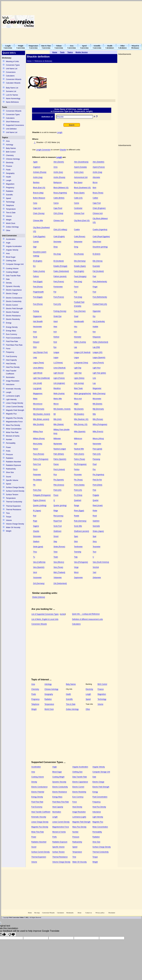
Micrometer (97, 399)
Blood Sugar (11, 257)
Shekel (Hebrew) (39, 597)
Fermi (76, 287)
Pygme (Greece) (39, 500)
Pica (55, 475)
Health (9, 177)
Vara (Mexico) (59, 562)
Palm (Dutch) (79, 454)
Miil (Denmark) (39, 409)
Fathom (36, 276)
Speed (9, 198)
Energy (9, 323)
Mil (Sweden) (79, 414)
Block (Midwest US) (61, 188)
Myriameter (58, 444)
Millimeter (57, 439)
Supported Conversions (15, 125)
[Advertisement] (112, 22)
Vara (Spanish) (39, 567)
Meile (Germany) (99, 393)
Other (8, 230)
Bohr (94, 188)
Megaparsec (38, 393)
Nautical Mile (79, 449)
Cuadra (77, 229)
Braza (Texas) (98, 193)
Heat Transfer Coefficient (11, 372)
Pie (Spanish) (59, 480)
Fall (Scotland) (98, 271)
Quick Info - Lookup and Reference (86, 614)
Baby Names (11, 148)
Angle (8, 243)
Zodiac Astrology (12, 227)
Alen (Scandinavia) (81, 162)
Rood (95, 516)
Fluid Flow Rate (12, 341)
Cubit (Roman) (80, 236)
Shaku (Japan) (98, 531)
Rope (35, 521)
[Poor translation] (12, 934)
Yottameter (58, 578)
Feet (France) (59, 282)
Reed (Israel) (98, 505)
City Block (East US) (82, 220)
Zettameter (97, 578)
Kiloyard (36, 342)
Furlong (36, 311)
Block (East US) (39, 188)
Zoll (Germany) (39, 583)
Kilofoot (56, 337)
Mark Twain (78, 388)
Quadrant (78, 500)
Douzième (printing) (100, 247)
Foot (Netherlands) (100, 297)
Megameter (97, 388)
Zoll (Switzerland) (60, 583)
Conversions (11, 72)
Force (8, 349)
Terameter (97, 547)
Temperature (11, 209)
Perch (35, 469)
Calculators (10, 76)
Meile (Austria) (59, 393)
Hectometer (37, 327)
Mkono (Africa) (98, 439)
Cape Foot (97, 203)
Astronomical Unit (81, 177)
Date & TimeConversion (46, 47)
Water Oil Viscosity (13, 527)
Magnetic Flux (11, 414)
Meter (35, 399)
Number (9, 440)
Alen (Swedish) (98, 162)
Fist (55, 292)
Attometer (96, 177)
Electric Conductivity (14, 301)
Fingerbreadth (38, 292)
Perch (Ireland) (59, 469)
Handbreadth (79, 321)
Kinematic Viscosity (13, 389)
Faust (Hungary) (80, 276)
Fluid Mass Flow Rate (14, 345)
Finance (9, 166)
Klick (35, 347)
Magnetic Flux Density (14, 418)
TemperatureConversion (33, 47)
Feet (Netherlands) (100, 282)
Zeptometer (78, 578)
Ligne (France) (59, 378)
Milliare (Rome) (39, 439)
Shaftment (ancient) (82, 531)
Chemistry (10, 155)
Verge (76, 567)
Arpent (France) (99, 167)
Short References (13, 122)
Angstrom (37, 167)
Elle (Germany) (80, 261)
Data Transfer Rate (13, 276)
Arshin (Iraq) (97, 172)
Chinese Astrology (13, 159)
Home (30, 913)
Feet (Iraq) (78, 282)
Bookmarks (70, 913)
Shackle (63, 150)
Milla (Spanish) (80, 432)
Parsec (56, 464)
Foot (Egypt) (38, 297)
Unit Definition (11, 129)
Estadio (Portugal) (60, 266)
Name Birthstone (12, 102)
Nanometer (97, 444)
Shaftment (57, 531)
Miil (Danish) (97, 404)
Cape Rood (58, 208)
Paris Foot (37, 464)
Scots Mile (78, 526)
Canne (77, 203)
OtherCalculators (122, 47)
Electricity (10, 163)
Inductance (10, 384)
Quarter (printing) (60, 505)
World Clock (11, 223)
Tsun (94, 552)
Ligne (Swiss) (79, 378)
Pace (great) (97, 449)
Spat (94, 536)
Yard (94, 572)
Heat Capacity (11, 360)
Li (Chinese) (58, 363)
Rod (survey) (58, 516)
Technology (10, 202)
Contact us (89, 913)
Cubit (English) (59, 236)
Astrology (10, 145)
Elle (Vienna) (98, 261)
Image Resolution (13, 381)
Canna (56, 203)
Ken (94, 332)
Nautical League (60, 449)
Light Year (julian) (99, 373)
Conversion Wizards (14, 79)
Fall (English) (79, 271)
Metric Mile (58, 399)
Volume (9, 216)
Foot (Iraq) (78, 297)
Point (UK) (57, 490)
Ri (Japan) (37, 511)
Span (76, 536)
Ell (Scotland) (59, 261)
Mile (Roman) (98, 419)
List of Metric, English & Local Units (45, 619)
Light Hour (97, 368)
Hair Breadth (38, 321)
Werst (76, 572)
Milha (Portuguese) (100, 424)
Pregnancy (10, 188)
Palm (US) (97, 454)
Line (94, 378)
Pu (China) (78, 495)
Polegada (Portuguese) (42, 495)
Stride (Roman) (59, 547)
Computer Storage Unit (15, 264)
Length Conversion (43, 150)
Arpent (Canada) (80, 167)
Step (55, 541)
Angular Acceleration (14, 246)
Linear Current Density (15, 407)
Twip (76, 557)
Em (34, 266)
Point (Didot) (97, 485)
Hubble (95, 327)
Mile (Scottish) (38, 424)
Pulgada (96, 495)
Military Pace (38, 432)
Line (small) (37, 383)
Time (8, 513)
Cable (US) (78, 198)
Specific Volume (12, 480)
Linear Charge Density (15, 403)
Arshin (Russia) (59, 177)
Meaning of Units (12, 61)
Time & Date (11, 213)
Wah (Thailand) (59, 572)
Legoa (56, 357)
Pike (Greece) (59, 485)
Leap (35, 357)
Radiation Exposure (14, 465)
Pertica (77, 469)
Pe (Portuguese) (80, 464)
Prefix (8, 451)
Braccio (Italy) (38, 193)
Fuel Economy (12, 356)
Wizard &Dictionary (135, 47)
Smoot (56, 536)
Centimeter (78, 208)
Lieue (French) (98, 363)
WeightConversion (21, 47)
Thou (35, 552)
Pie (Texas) (78, 480)
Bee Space (78, 182)
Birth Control (11, 152)
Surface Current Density (15, 491)
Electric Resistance (13, 316)
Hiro (76, 327)
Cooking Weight (12, 272)
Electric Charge (12, 294)
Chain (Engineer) (99, 208)
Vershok (96, 567)
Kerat (35, 337)
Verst (35, 572)
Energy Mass (11, 331)
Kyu (55, 347)
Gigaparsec (37, 316)
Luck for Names (12, 95)
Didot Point (97, 242)
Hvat (35, 332)
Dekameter (78, 242)
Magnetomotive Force (14, 422)
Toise (55, 552)
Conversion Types (13, 65)
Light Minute (38, 373)
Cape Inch (37, 208)
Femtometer (58, 287)
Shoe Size (10, 472)
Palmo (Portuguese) (41, 459)
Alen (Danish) (59, 162)
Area (8, 141)
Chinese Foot (79, 213)
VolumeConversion (59, 47)
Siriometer (37, 536)
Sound (9, 477)
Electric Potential (12, 312)
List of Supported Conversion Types (45, 614)
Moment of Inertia (13, 436)
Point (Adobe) (79, 485)
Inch (55, 332)
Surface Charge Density (15, 487)
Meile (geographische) (83, 393)
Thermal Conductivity (14, 502)
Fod (76, 292)
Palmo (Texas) (80, 459)
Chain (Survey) (39, 213)
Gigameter (97, 311)
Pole (94, 490)
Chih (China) (58, 213)
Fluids (8, 170)
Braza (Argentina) (60, 193)
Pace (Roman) (39, 454)
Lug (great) (37, 388)
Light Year (78, 373)
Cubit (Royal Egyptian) (101, 236)
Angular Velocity (12, 250)
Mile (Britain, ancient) (41, 419)
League (56, 352)
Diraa (56, 247)
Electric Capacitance (14, 290)
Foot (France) (59, 297)
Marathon (57, 388)
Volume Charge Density (15, 524)
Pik (34, 485)
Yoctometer (37, 578)
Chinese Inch (98, 213)
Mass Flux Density (13, 425)
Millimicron (78, 439)
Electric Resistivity (13, 319)
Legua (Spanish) (99, 357)
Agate (35, 162)
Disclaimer (112, 913)
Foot (94, 292)
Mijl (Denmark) (98, 409)
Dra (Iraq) (57, 254)
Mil (55, 414)
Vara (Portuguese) (81, 562)
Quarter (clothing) (40, 505)
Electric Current (12, 305)
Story (95, 541)
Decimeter (57, 242)
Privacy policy (100, 913)
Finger (95, 287)
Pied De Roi (97, 480)
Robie (95, 511)
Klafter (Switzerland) (100, 342)
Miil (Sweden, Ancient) (62, 409)
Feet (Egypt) (38, 282)
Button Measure (39, 198)
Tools (5, 107)
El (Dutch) (96, 254)
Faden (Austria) (39, 271)
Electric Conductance (14, 298)
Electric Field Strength (14, 309)
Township (78, 552)
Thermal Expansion (13, 506)
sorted (63, 614)
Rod (35, 516)
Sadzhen (96, 521)
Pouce (56, 495)
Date (8, 279)
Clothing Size (11, 261)
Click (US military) (60, 229)
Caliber (95, 198)
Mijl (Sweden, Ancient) (42, 414)
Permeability (11, 443)
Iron (76, 332)
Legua (76, 357)
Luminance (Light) (13, 396)
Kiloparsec (97, 337)
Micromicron (38, 404)
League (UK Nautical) (82, 352)
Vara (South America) (101, 562)
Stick (76, 541)
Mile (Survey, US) (81, 424)
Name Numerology (13, 99)
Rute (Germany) (80, 521)
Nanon (36, 449)
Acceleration (11, 239)
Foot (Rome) (38, 304)
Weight (9, 220)
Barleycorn (58, 182)
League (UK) (98, 352)
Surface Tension (12, 495)
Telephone (10, 205)
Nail (76, 444)
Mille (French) (98, 432)
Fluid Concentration (13, 338)
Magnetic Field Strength (15, 410)
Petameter (37, 475)
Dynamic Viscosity (13, 286)
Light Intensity (11, 399)
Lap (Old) (96, 347)
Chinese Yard (59, 220)
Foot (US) (57, 304)
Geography (10, 173)
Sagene (36, 526)
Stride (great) (38, 547)
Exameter (96, 266)
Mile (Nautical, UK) (81, 419)
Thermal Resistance (14, 510)
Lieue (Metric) (38, 368)
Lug (94, 383)
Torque (9, 517)
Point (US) (78, 490)
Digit (35, 247)
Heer (55, 327)
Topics (5, 137)
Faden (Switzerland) (61, 271)
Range (77, 505)
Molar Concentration (14, 429)
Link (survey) (79, 383)
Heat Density (11, 364)
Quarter (96, 500)
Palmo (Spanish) (60, 459)
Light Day (78, 368)
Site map (37, 913)
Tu (34, 557)
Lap (76, 347)
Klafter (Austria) (80, 342)
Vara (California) (39, 562)
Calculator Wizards (13, 83)
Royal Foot (58, 521)
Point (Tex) (37, 490)
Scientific (9, 195)
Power (8, 447)
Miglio (76, 404)
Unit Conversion (9, 236)
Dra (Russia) (79, 254)
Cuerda (36, 242)
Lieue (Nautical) (59, 368)
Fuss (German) (80, 311)
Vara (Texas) (58, 567)
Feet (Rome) (38, 287)
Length (9, 180)
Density (9, 283)
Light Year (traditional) (41, 378)
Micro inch (78, 399)
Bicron (95, 182)
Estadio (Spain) (80, 266)
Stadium (36, 541)
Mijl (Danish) (79, 409)
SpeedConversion (84, 47)
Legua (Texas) (38, 363)
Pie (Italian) (37, 480)
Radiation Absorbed (14, 462)
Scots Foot (58, 526)
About (79, 913)
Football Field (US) (100, 304)
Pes (94, 469)
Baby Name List (12, 88)
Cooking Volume (12, 269)
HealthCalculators (110, 47)
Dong (76, 247)
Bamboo (36, 182)
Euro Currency (12, 334)
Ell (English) (38, 261)
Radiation (10, 191)
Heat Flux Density (13, 367)
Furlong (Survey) (60, 311)
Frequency (10, 352)
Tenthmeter (78, 547)
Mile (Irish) (57, 419)
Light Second (58, 373)
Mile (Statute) (59, 424)
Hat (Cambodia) (99, 321)
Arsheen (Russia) (40, 172)
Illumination (10, 377)
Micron (56, 404)
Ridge (56, 511)
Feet (94, 276)
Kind (55, 342)
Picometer (78, 475)
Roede (77, 516)
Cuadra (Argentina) (100, 229)
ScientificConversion (97, 47)
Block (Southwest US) (82, 188)
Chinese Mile (38, 220)
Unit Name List (12, 69)
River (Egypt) (79, 511)
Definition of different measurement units (87, 619)
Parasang (96, 459)
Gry (94, 316)
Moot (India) (38, 444)
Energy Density (12, 327)
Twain (56, 557)
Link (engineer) (59, 383)
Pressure (9, 455)
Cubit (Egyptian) (39, 236)
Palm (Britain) (59, 454)
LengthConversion (8, 47)
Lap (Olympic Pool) (40, 352)
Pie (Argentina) (98, 475)
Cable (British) (59, 198)
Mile (94, 414)
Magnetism (10, 184)
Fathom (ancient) (60, 276)
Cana (35, 203)
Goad (76, 316)
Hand (56, 321)
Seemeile (96, 526)
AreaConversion (72, 47)
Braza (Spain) (79, 193)
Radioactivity (11, 469)
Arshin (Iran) (58, 172)
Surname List (11, 91)
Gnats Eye (57, 316)
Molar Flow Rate (12, 432)
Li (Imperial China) (81, 363)
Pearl (95, 464)
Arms (55, 167)
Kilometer (78, 337)
